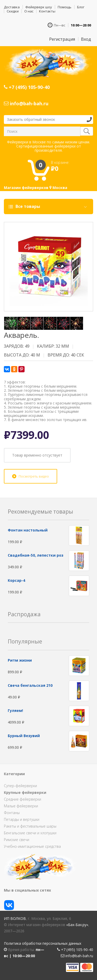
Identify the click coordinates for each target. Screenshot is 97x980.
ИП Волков (15, 918)
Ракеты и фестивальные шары (30, 826)
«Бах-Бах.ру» (77, 925)
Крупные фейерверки (25, 792)
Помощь (65, 7)
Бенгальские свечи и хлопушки (30, 833)
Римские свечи (17, 840)
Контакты (47, 11)
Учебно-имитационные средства (32, 846)
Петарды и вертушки (22, 819)
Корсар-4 (16, 580)
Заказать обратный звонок (31, 119)
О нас (29, 11)
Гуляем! (15, 710)
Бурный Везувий (24, 736)
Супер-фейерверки (20, 786)
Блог (81, 7)
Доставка (12, 7)
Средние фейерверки (23, 799)
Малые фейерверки (21, 806)
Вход (86, 39)
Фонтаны (12, 813)
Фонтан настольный (28, 530)
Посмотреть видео (34, 476)
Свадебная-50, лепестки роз (36, 555)
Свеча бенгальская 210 (30, 685)
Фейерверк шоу (39, 7)
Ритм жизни (20, 660)
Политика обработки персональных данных (43, 943)
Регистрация (62, 39)
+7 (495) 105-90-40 (27, 87)
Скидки (13, 11)
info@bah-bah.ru (26, 103)
